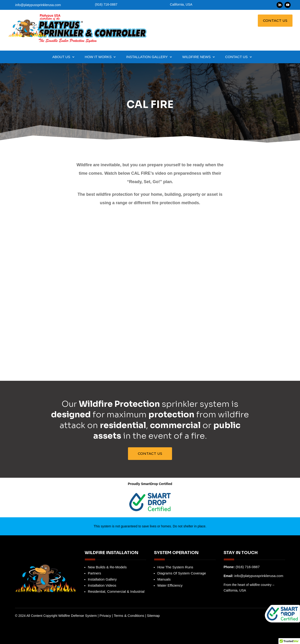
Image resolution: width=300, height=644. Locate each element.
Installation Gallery (147, 57)
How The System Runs (175, 567)
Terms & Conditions (129, 616)
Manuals (164, 579)
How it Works (98, 57)
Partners (95, 573)
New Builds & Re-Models (107, 567)
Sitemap (153, 616)
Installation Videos (102, 585)
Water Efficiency (170, 585)
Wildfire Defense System (78, 616)
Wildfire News (197, 57)
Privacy (105, 616)
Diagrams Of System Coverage (182, 573)
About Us (61, 57)
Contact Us (275, 20)
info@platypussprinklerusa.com (38, 5)
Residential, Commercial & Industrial (116, 591)
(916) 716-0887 (248, 567)
